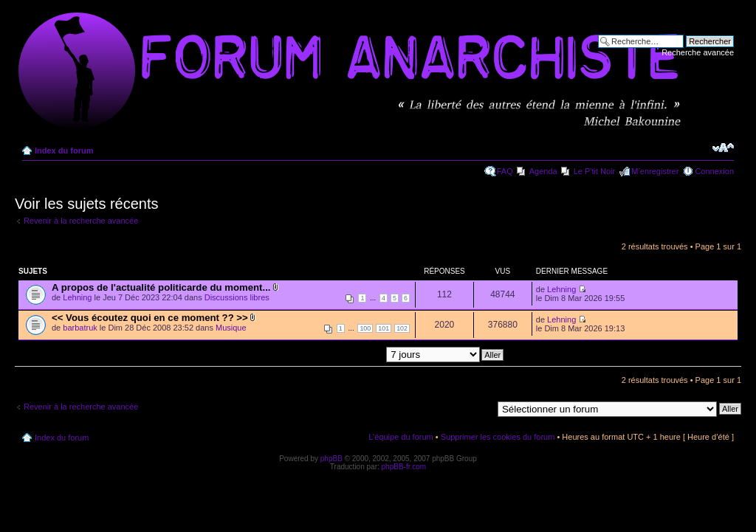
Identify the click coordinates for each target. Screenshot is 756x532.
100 (365, 328)
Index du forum (64, 151)
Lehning (77, 297)
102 (402, 328)
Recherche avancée (698, 52)
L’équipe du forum (401, 437)
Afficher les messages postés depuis (366, 354)
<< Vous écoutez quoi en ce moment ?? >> (150, 318)
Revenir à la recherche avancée (81, 221)
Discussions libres (237, 297)
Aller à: (479, 408)
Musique (231, 328)
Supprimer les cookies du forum (498, 437)
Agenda (543, 171)
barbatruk (80, 328)
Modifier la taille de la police (723, 148)
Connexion (714, 171)
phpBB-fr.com (404, 467)
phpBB (331, 459)
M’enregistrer (655, 171)
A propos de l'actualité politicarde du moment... (161, 287)
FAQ (505, 171)
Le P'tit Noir (595, 171)
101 (384, 328)
